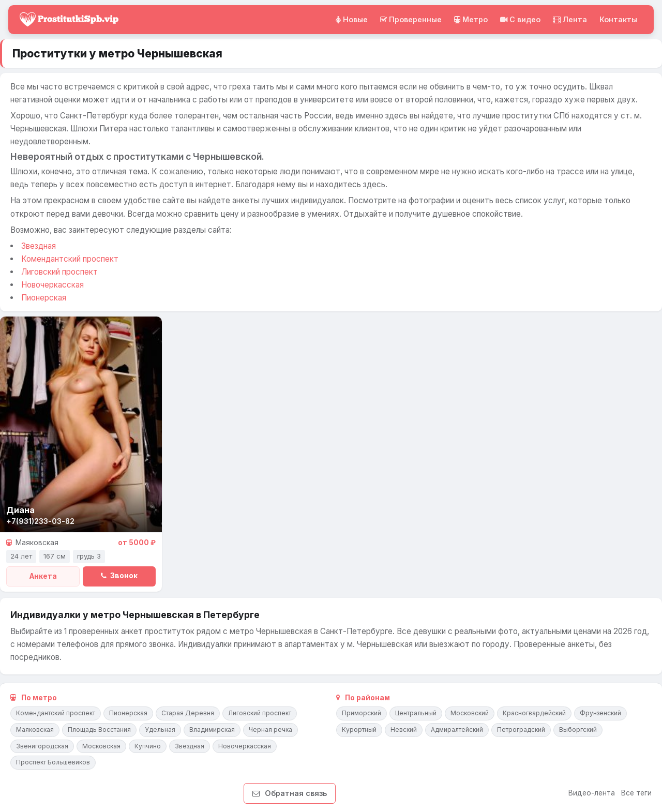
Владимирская (212, 730)
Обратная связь (290, 793)
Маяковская (35, 730)
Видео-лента (592, 793)
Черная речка (270, 730)
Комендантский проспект (70, 259)
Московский (470, 713)
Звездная (39, 246)
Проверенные (411, 19)
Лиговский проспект (59, 272)
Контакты (618, 19)
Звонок (119, 576)
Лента (570, 19)
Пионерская (44, 298)
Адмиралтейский (457, 730)
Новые (352, 19)
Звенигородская (42, 746)
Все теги (636, 793)
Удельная (160, 730)
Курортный (359, 730)
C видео (520, 19)
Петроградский (521, 730)
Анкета (43, 576)
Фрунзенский (600, 713)
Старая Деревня (188, 713)
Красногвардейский (534, 713)
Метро (471, 19)
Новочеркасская (52, 285)
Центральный (416, 713)
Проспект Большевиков (53, 762)
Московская (101, 746)
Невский (404, 730)
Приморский (362, 713)
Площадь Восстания (99, 730)
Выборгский (578, 730)
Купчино (148, 746)
